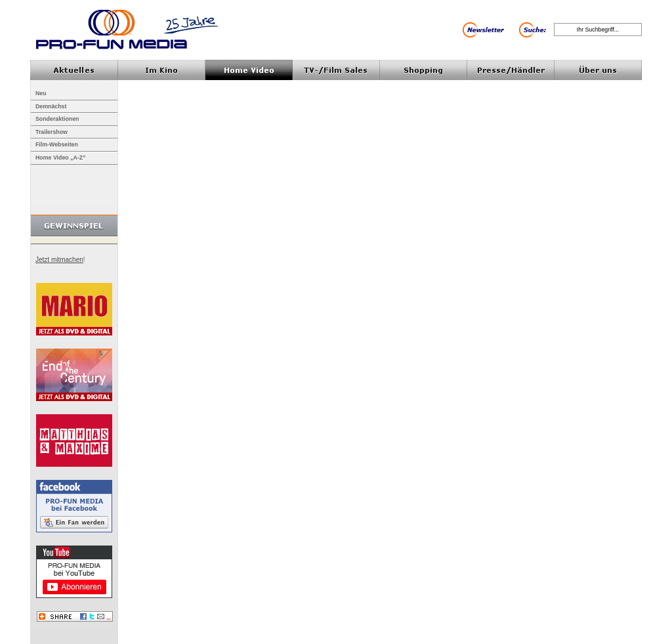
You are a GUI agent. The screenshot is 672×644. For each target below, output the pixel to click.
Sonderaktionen (57, 119)
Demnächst (51, 106)
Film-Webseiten (57, 144)
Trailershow (52, 132)
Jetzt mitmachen (59, 260)
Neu (41, 93)
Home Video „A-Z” (61, 158)
